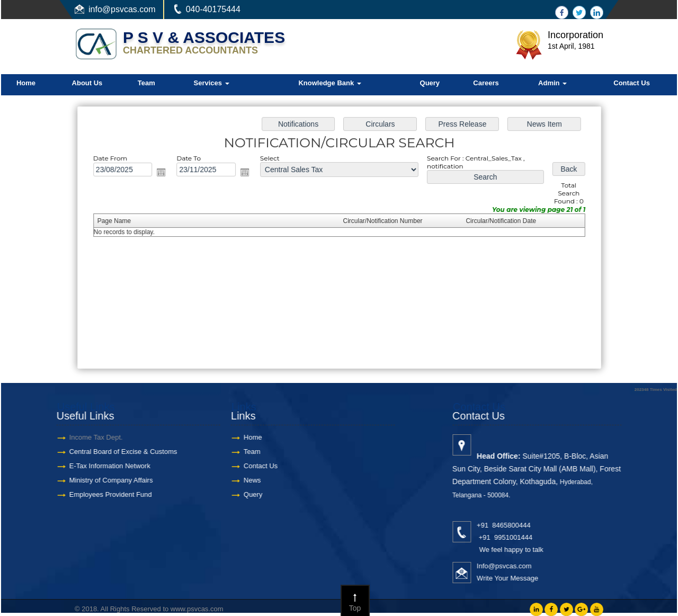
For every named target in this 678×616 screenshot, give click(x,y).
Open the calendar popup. (165, 174)
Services (212, 83)
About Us (87, 83)
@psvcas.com (129, 9)
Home (26, 83)
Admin (552, 83)
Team (146, 83)
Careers (486, 83)
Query (430, 83)
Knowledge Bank (329, 83)
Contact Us (632, 83)
